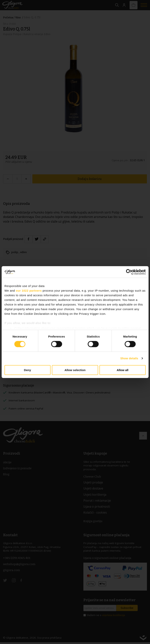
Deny (27, 370)
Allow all (123, 370)
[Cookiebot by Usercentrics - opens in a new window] (129, 272)
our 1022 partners (29, 290)
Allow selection (75, 370)
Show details (129, 358)
